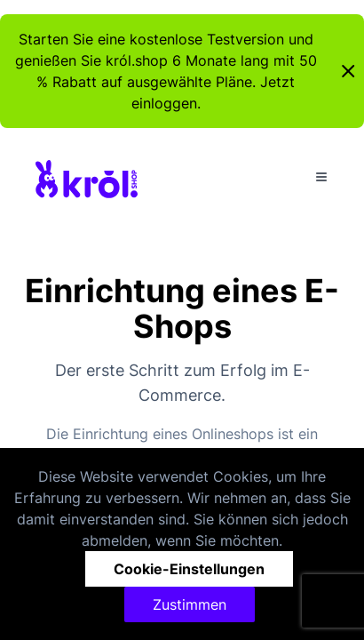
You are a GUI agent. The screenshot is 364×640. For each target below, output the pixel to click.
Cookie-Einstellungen (189, 569)
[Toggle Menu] (321, 177)
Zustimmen (190, 604)
